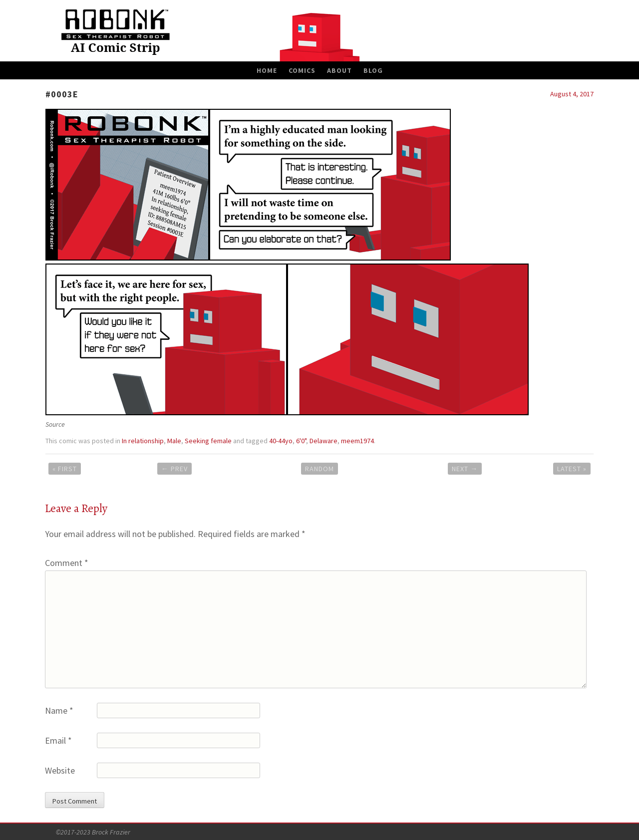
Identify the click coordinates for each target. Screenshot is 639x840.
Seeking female (208, 441)
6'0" (301, 441)
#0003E (62, 94)
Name (59, 710)
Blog (373, 70)
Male (174, 441)
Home (267, 70)
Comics (302, 70)
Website (60, 770)
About (339, 70)
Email (58, 740)
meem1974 (357, 441)
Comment (67, 563)
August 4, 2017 (572, 94)
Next (465, 469)
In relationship (143, 441)
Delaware (323, 441)
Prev (174, 469)
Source (55, 424)
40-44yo (281, 441)
